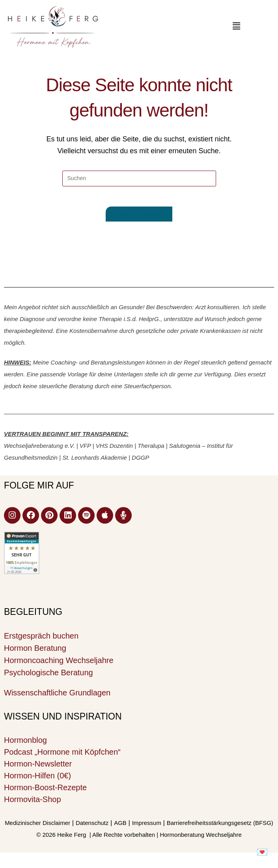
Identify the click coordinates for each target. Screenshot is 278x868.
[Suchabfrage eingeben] (139, 178)
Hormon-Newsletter (38, 767)
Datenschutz (92, 826)
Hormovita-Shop (33, 803)
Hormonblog (25, 744)
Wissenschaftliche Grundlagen (57, 696)
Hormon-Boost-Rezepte (45, 791)
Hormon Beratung (35, 652)
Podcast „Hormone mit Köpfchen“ (62, 755)
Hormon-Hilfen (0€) (37, 779)
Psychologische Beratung (49, 676)
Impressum (147, 826)
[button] (236, 26)
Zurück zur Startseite (139, 218)
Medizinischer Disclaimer (37, 826)
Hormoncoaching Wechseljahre (59, 664)
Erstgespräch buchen (41, 639)
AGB (120, 826)
